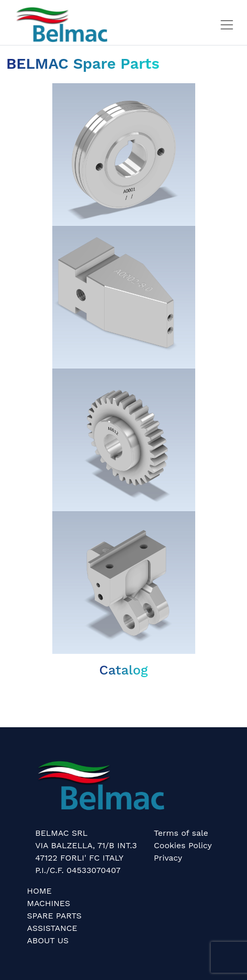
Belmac (15, 696)
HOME (39, 891)
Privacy (168, 858)
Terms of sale (181, 833)
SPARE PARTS (54, 916)
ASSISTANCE (52, 928)
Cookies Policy (183, 845)
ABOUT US (48, 940)
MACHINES (49, 903)
